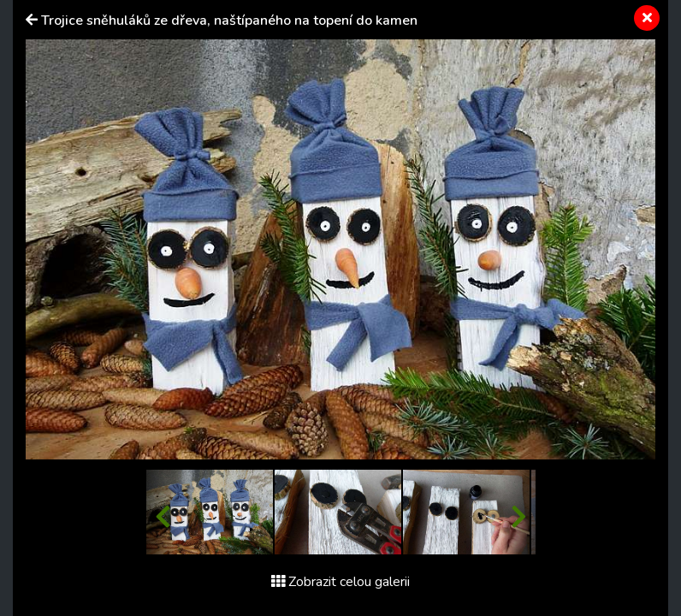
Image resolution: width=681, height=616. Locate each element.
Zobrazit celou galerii (340, 582)
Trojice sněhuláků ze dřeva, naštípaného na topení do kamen (229, 21)
